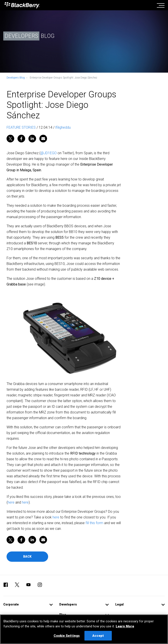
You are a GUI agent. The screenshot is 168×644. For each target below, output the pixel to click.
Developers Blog (16, 78)
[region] (84, 629)
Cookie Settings (67, 636)
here (11, 502)
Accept (98, 636)
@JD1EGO (49, 153)
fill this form (94, 523)
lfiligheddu (63, 127)
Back (27, 556)
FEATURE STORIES (21, 127)
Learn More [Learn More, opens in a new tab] (125, 626)
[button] (28, 605)
